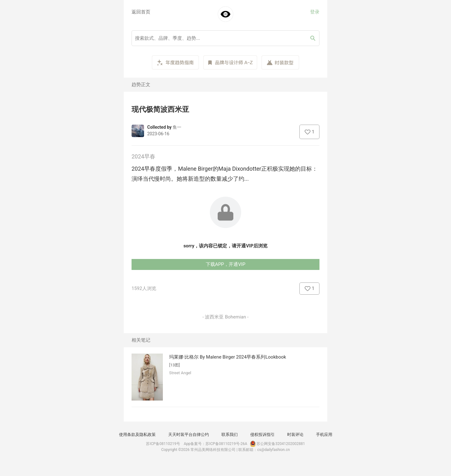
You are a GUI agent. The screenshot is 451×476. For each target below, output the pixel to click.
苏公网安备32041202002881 (277, 444)
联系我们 (230, 435)
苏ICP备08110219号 (163, 444)
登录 (315, 12)
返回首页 (141, 12)
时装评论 (295, 435)
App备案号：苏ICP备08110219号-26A (216, 444)
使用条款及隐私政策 (137, 435)
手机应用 (324, 435)
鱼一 (177, 127)
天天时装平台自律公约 (189, 435)
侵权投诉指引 (262, 435)
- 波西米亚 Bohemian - (226, 317)
